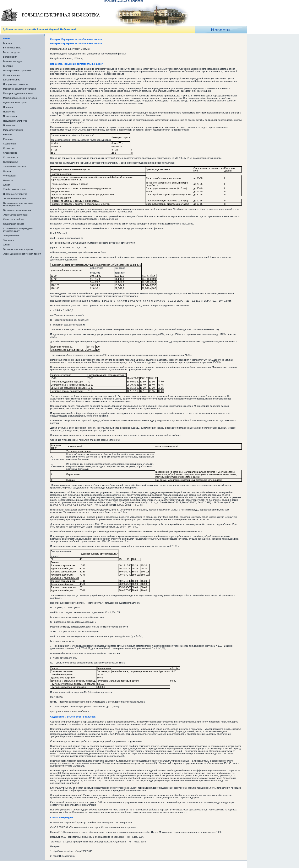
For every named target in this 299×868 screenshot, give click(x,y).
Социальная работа (14, 224)
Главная (7, 43)
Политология (10, 116)
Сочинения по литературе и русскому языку (18, 230)
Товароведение (11, 235)
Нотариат (8, 107)
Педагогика (9, 112)
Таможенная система (14, 166)
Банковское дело (12, 48)
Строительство (11, 157)
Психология (9, 125)
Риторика (8, 139)
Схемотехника (11, 162)
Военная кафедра (13, 61)
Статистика (9, 148)
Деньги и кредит (12, 75)
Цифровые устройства (15, 194)
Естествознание (12, 80)
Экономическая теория (15, 215)
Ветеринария (10, 57)
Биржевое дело (11, 52)
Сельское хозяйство (14, 219)
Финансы (8, 180)
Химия (7, 185)
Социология (9, 144)
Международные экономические (20, 98)
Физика (7, 171)
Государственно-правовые (17, 70)
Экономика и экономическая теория (22, 254)
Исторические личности (16, 84)
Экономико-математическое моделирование (18, 204)
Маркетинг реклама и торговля (19, 89)
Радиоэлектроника (13, 130)
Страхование (10, 153)
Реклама (8, 134)
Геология (8, 66)
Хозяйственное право (15, 189)
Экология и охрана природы (18, 249)
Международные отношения (18, 93)
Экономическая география (17, 210)
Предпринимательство (15, 121)
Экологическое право (14, 199)
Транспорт (9, 240)
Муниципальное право (15, 102)
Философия (9, 176)
